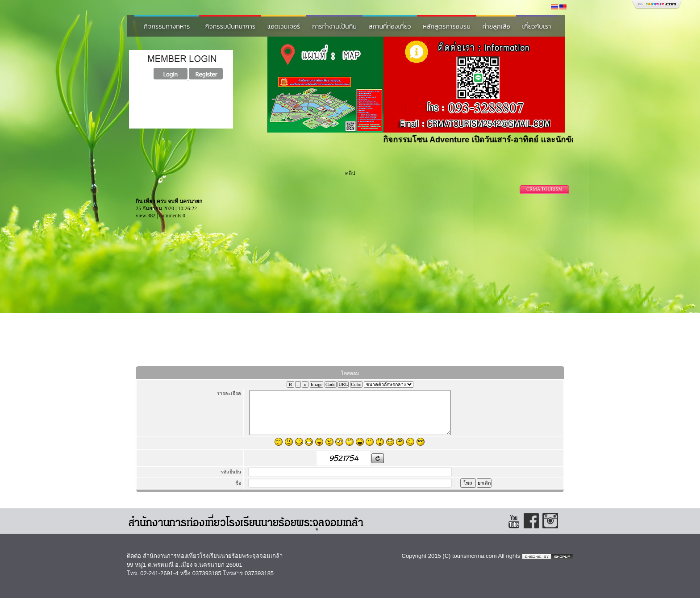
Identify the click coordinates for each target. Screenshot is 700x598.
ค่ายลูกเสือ (496, 26)
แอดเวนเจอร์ (284, 26)
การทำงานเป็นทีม (334, 26)
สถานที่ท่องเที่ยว (390, 26)
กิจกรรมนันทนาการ (230, 26)
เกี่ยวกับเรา (536, 26)
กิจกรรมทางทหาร (167, 26)
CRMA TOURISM (544, 189)
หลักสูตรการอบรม (447, 26)
